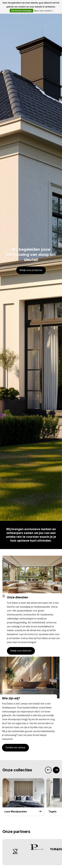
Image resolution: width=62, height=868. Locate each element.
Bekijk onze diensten (21, 651)
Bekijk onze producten (31, 270)
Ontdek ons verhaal (15, 747)
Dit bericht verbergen (22, 11)
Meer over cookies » (44, 11)
